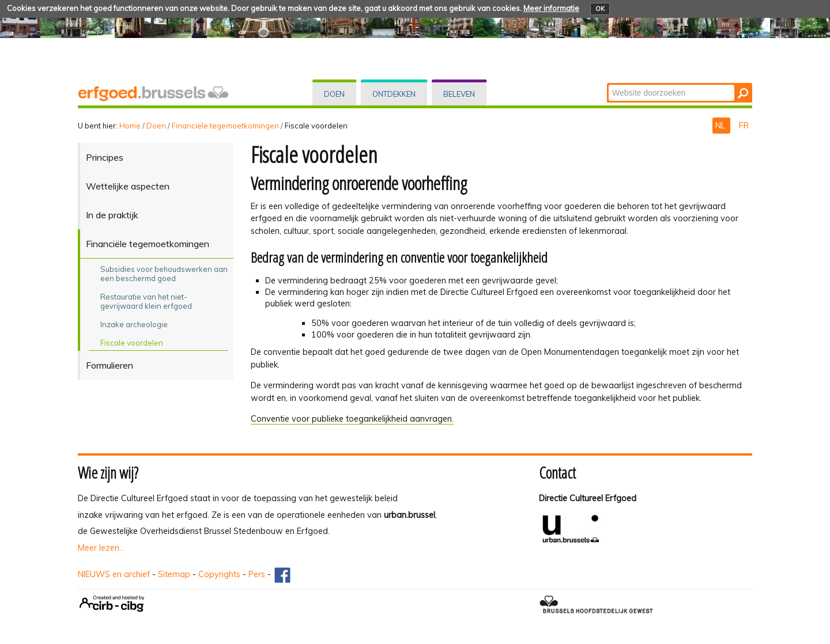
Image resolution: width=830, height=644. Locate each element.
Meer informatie (551, 8)
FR (744, 126)
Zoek (608, 84)
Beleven (459, 94)
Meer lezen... (101, 548)
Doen (334, 94)
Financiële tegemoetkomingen (225, 126)
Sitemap (174, 574)
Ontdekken (394, 94)
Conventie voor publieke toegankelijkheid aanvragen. (352, 419)
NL (721, 126)
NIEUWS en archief (114, 574)
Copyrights (219, 574)
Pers (257, 574)
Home (130, 126)
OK (600, 9)
